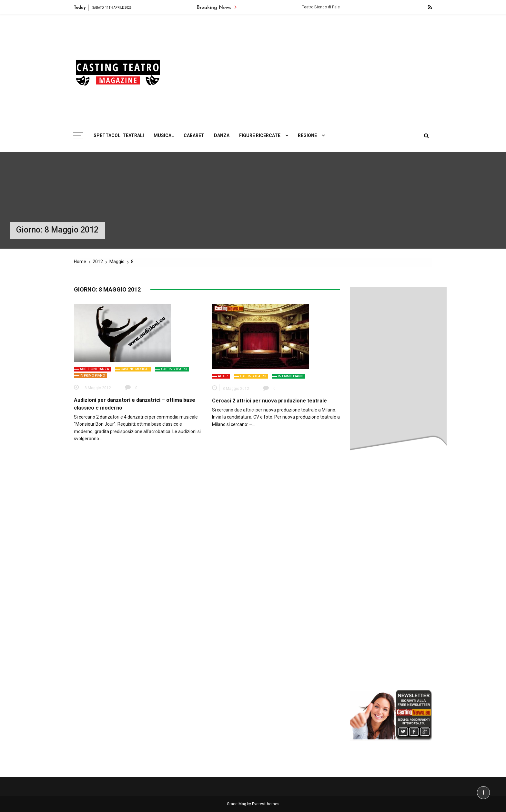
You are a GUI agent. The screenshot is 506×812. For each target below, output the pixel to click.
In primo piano (92, 376)
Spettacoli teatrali (119, 135)
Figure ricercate (260, 135)
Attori (223, 376)
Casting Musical (135, 369)
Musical (164, 135)
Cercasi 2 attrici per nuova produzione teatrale (269, 401)
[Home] (80, 262)
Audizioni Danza (94, 369)
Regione (307, 135)
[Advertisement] (314, 69)
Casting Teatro (174, 369)
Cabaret (194, 135)
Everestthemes (266, 804)
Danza (222, 135)
